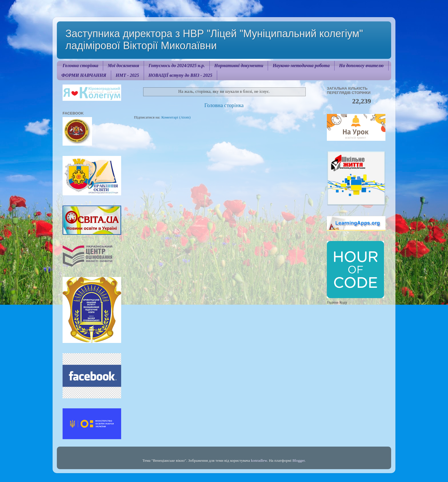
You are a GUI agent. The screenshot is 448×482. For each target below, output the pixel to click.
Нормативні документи (239, 66)
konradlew (259, 460)
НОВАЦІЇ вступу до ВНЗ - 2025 (180, 75)
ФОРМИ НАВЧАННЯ (84, 75)
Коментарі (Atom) (176, 117)
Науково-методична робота (301, 66)
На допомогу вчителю (361, 66)
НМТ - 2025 (127, 75)
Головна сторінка (80, 66)
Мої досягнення (123, 66)
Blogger (298, 460)
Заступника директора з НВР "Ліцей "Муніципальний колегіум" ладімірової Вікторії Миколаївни (214, 40)
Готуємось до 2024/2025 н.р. (177, 66)
